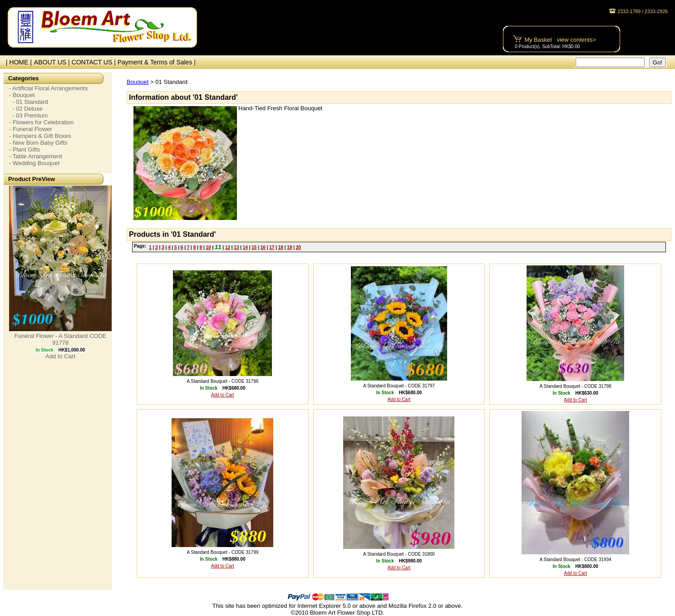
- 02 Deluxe (26, 109)
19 (289, 247)
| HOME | (17, 62)
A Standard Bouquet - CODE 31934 (576, 560)
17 (272, 247)
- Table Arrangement (36, 156)
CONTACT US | (95, 62)
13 (236, 247)
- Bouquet (22, 95)
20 (298, 247)
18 (281, 247)
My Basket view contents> (560, 40)
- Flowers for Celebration (41, 122)
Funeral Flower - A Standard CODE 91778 (60, 339)
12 (228, 247)
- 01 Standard (29, 102)
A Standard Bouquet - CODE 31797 (399, 386)
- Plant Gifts (25, 149)
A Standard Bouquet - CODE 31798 (576, 386)
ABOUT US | (53, 62)
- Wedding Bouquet (34, 163)
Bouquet (138, 82)
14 (245, 247)
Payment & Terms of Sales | (157, 62)
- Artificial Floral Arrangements (48, 88)
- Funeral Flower (31, 129)
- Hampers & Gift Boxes (40, 136)
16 (263, 247)
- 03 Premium (28, 115)
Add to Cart (60, 356)
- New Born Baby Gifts (38, 143)
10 (209, 247)
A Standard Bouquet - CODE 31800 (399, 554)
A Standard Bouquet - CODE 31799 (222, 552)
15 (254, 247)
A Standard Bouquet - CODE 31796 (222, 381)
